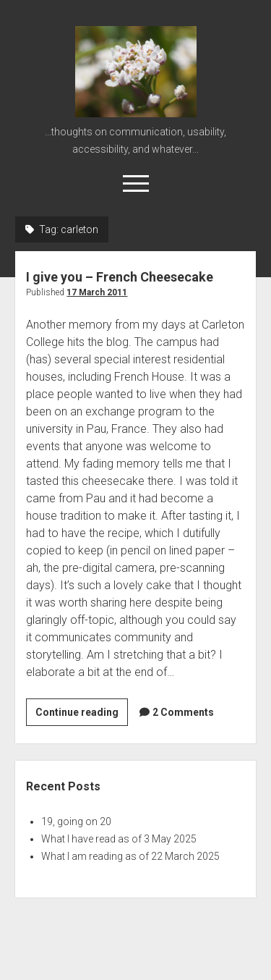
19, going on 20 (76, 821)
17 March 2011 (97, 292)
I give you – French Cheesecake (120, 277)
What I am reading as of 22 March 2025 (130, 856)
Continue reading (82, 714)
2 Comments (183, 712)
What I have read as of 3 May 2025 (119, 839)
